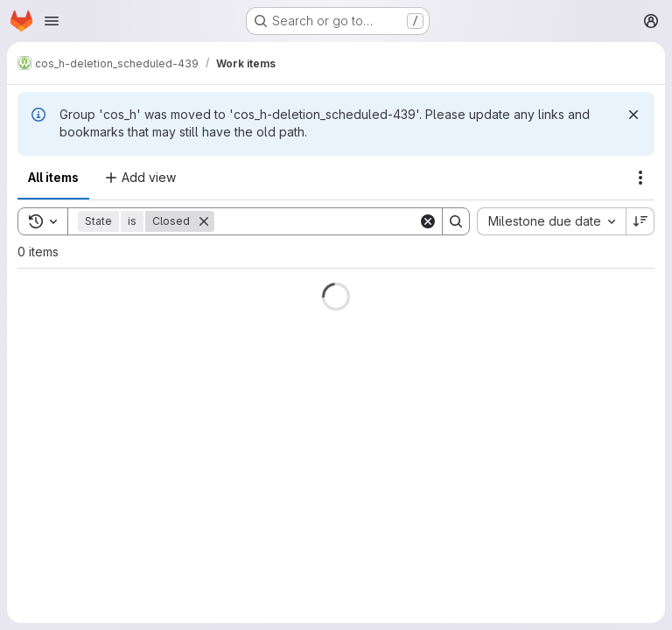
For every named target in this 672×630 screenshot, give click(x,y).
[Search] (323, 221)
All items (53, 177)
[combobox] (551, 221)
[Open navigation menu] (52, 21)
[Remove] (204, 221)
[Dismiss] (633, 115)
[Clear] (428, 221)
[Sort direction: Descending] (640, 221)
